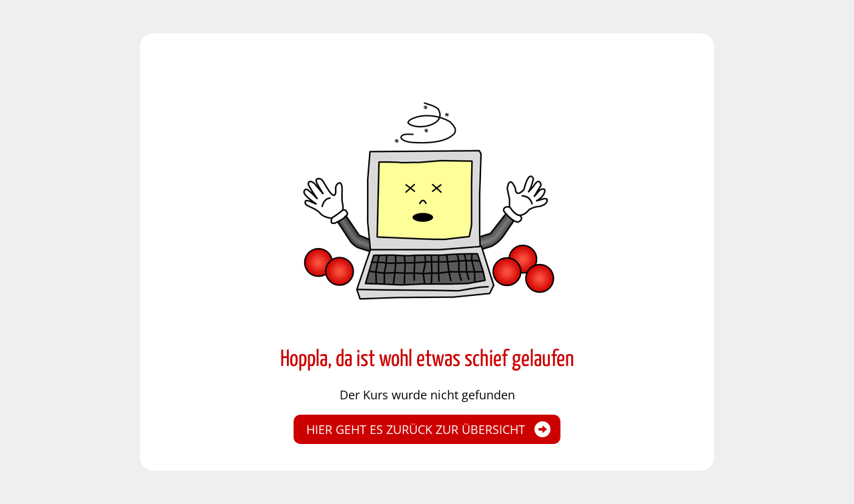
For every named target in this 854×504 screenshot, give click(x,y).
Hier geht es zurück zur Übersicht (416, 429)
